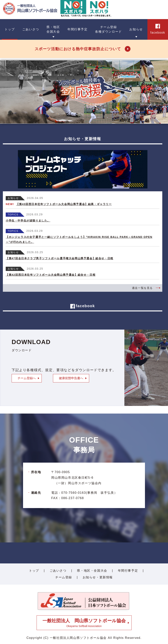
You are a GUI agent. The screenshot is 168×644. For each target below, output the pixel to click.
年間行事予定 (128, 571)
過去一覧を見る (142, 288)
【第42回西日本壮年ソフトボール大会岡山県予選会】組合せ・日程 (51, 275)
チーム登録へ (27, 378)
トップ (34, 571)
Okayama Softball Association (84, 623)
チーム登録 (64, 577)
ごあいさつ (58, 571)
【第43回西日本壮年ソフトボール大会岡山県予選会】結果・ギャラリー (64, 204)
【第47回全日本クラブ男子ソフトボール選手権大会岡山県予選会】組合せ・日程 (60, 258)
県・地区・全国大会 (92, 571)
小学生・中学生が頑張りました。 (28, 221)
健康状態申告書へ (71, 378)
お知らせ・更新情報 (98, 577)
